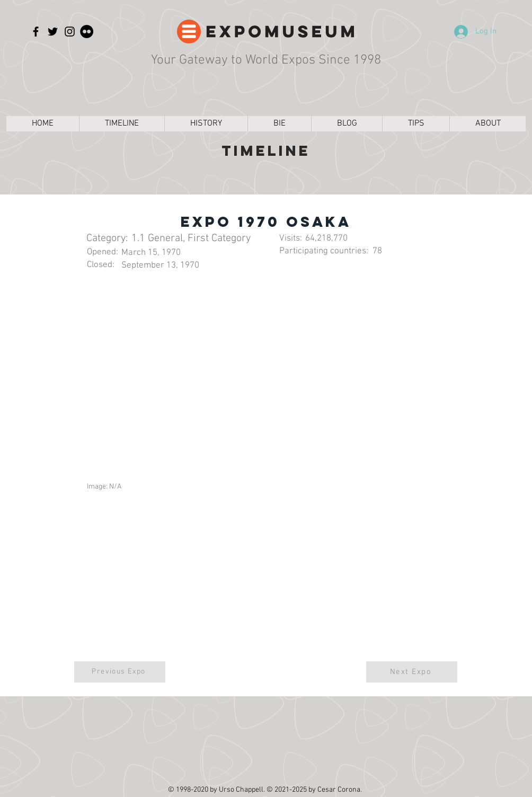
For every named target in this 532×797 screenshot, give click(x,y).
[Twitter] (53, 32)
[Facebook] (36, 32)
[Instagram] (70, 32)
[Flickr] (87, 32)
